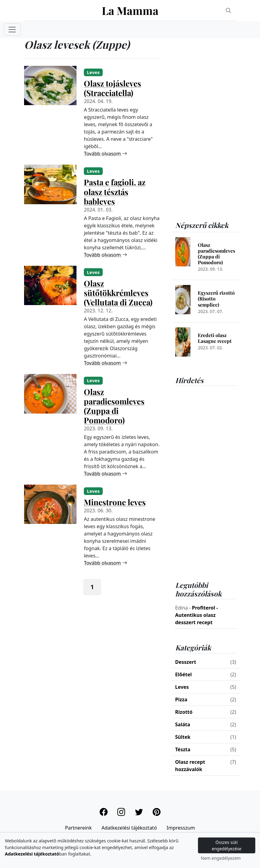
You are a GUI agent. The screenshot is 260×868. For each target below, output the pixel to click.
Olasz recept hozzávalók (190, 766)
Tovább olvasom (105, 154)
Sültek (183, 737)
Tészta (183, 749)
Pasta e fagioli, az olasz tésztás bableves (115, 192)
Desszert (186, 662)
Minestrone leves (115, 502)
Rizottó (184, 712)
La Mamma (130, 10)
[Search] (228, 10)
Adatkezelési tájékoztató (129, 828)
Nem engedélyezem (221, 858)
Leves (182, 687)
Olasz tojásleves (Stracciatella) (112, 88)
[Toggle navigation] (12, 30)
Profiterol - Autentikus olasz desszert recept (197, 615)
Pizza (181, 699)
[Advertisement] (206, 130)
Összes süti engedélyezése (227, 845)
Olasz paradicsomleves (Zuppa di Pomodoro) (114, 406)
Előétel (184, 674)
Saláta (183, 724)
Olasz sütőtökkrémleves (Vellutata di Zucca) (118, 293)
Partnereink (78, 828)
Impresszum (181, 828)
